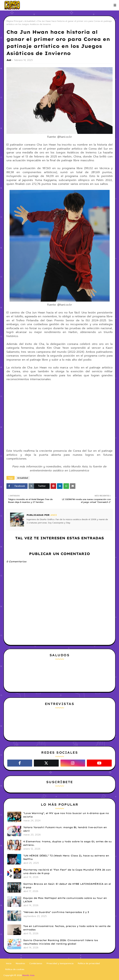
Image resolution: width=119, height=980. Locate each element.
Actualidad (30, 21)
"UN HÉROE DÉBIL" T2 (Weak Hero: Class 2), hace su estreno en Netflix (66, 857)
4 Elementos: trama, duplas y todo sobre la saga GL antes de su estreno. (67, 843)
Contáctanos (36, 963)
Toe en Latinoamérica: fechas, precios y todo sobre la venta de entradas (67, 928)
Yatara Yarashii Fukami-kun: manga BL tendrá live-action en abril (65, 829)
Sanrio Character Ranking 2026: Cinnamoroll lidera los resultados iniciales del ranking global (61, 942)
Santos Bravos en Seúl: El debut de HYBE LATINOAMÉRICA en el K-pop (67, 886)
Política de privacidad (89, 963)
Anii (9, 60)
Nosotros (20, 963)
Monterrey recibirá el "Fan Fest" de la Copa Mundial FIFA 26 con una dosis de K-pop (67, 871)
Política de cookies (15, 969)
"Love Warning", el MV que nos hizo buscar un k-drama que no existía (66, 815)
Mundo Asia (28, 975)
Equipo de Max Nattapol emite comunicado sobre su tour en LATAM (65, 900)
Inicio (9, 963)
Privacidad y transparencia (60, 963)
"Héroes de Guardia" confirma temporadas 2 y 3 (56, 912)
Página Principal (14, 21)
